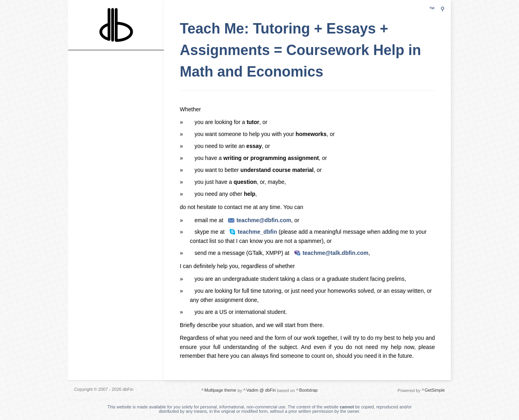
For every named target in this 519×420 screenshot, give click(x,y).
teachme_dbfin (257, 231)
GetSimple (435, 389)
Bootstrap (308, 389)
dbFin (116, 24)
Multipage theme (220, 389)
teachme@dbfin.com (264, 220)
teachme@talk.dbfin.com (335, 252)
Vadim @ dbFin (261, 389)
